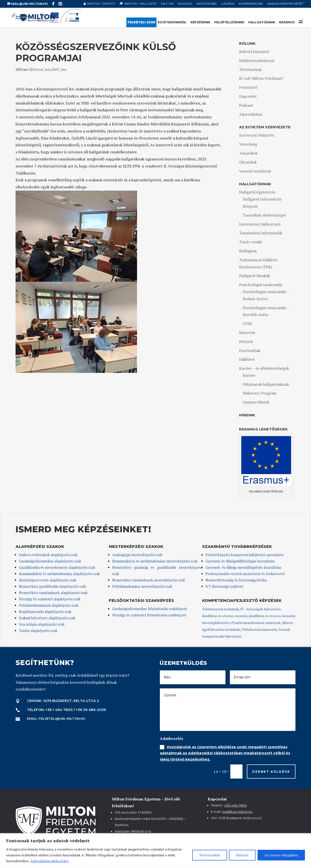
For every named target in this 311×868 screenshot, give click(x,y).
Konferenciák (251, 4)
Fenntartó (248, 87)
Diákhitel (247, 359)
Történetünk (250, 70)
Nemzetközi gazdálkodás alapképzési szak (52, 586)
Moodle (185, 4)
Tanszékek (248, 153)
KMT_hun (59, 69)
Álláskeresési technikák (220, 609)
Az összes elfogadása (281, 855)
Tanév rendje (251, 242)
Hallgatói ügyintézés (257, 192)
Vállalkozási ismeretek (259, 629)
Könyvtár (247, 333)
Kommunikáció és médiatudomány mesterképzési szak (155, 561)
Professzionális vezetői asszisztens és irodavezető (245, 574)
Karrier (249, 375)
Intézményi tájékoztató (260, 224)
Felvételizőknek (229, 22)
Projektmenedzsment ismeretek (256, 623)
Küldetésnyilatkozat (257, 61)
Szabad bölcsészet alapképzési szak (47, 618)
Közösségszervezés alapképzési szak (48, 580)
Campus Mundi (256, 402)
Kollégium (248, 251)
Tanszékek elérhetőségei (264, 215)
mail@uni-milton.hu (237, 812)
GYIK (247, 324)
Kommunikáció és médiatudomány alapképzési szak (59, 574)
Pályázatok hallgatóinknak (266, 384)
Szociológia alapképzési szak (42, 624)
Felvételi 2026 (141, 22)
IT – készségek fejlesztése (260, 609)
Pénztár (246, 342)
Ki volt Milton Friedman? (261, 78)
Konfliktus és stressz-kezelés (225, 616)
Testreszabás (210, 855)
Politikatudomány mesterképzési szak (142, 586)
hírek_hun (43, 69)
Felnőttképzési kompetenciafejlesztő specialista (244, 555)
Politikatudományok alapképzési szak (49, 605)
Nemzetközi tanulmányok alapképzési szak (53, 593)
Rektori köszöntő (254, 52)
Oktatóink (248, 162)
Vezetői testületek (255, 171)
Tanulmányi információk (261, 233)
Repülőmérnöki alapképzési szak (45, 612)
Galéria (228, 4)
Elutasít (242, 855)
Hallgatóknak (262, 22)
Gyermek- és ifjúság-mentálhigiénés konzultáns (243, 567)
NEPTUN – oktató (101, 4)
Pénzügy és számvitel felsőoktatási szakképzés (149, 615)
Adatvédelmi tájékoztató (49, 861)
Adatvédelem (251, 114)
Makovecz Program (260, 393)
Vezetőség (248, 144)
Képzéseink (200, 22)
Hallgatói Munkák (255, 276)
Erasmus (287, 22)
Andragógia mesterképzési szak (137, 555)
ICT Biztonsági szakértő (224, 586)
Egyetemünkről (172, 22)
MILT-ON (167, 4)
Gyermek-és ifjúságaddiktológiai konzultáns (240, 561)
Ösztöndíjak (250, 351)
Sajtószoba (207, 4)
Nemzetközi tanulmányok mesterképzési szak (149, 580)
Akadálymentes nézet (285, 4)
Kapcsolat (248, 96)
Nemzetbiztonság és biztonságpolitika (237, 580)
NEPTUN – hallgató (140, 4)
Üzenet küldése (271, 772)
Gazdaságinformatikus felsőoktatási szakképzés (150, 609)
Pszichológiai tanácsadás (261, 285)
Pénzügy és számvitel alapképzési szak (50, 599)
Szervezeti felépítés (257, 135)
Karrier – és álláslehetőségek (264, 368)
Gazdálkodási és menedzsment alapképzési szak (57, 567)
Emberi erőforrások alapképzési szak (48, 555)
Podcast (246, 105)
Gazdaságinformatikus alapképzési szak (50, 561)
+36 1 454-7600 (235, 805)
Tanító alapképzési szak (38, 631)
